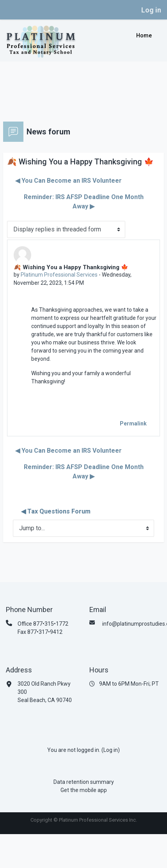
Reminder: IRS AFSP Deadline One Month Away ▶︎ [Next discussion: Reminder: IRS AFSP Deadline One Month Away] (84, 202)
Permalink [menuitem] (133, 423)
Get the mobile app (84, 790)
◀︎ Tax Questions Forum (56, 511)
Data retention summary (84, 782)
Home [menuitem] (144, 35)
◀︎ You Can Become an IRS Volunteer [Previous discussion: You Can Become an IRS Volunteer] (68, 181)
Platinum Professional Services (59, 275)
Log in (151, 10)
